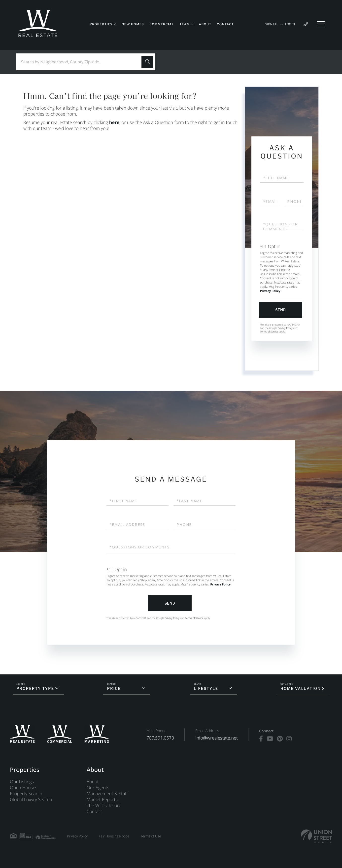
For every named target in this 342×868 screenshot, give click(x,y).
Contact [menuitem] (225, 24)
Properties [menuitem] (101, 24)
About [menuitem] (205, 24)
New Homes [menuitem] (133, 24)
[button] (147, 62)
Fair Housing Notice (114, 836)
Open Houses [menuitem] (24, 788)
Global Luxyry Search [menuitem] (31, 800)
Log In (290, 24)
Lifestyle (206, 689)
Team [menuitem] (185, 24)
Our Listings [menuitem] (22, 782)
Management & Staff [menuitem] (107, 794)
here (114, 123)
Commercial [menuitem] (162, 24)
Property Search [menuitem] (26, 794)
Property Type (35, 689)
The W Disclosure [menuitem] (104, 806)
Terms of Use (151, 836)
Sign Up (271, 24)
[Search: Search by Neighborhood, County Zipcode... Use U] (81, 62)
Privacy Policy (270, 291)
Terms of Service (269, 331)
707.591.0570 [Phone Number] (160, 738)
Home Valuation (301, 689)
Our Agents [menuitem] (98, 788)
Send (281, 310)
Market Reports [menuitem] (102, 800)
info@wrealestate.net (217, 738)
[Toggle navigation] (321, 24)
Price (114, 689)
